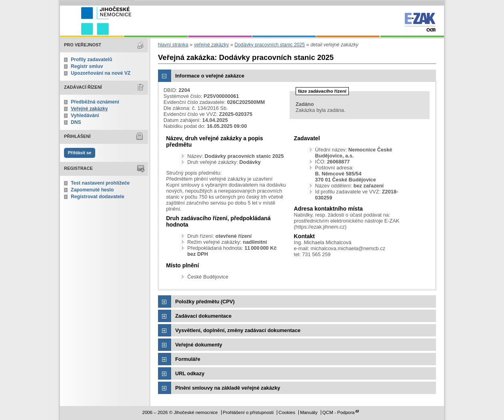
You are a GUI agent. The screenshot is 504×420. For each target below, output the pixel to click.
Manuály (309, 412)
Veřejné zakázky (89, 109)
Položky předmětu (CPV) (205, 302)
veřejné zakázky (211, 45)
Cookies (287, 412)
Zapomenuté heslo (92, 190)
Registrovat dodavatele (98, 197)
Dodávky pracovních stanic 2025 (270, 45)
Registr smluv (87, 66)
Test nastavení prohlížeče (100, 183)
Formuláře (188, 359)
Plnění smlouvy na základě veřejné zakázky (228, 388)
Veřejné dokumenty (199, 345)
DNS (76, 122)
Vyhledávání (85, 115)
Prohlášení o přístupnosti (248, 412)
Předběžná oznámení (95, 102)
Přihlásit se (80, 153)
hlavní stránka (173, 45)
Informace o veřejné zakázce (210, 76)
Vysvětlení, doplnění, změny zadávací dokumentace (238, 330)
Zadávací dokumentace (203, 316)
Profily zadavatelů (91, 60)
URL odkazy (190, 373)
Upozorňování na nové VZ (101, 73)
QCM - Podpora (339, 412)
